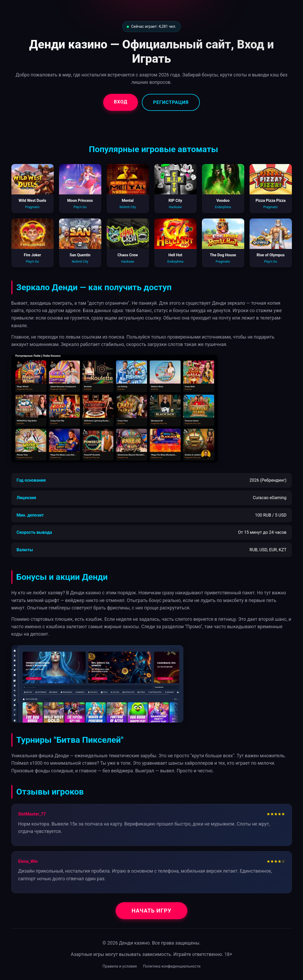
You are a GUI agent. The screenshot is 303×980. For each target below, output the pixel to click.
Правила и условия (120, 966)
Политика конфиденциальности (172, 966)
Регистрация (171, 102)
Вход (121, 102)
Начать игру (151, 911)
